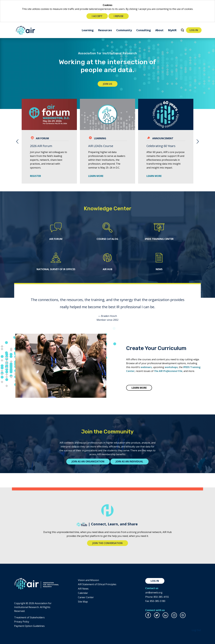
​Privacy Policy (22, 622)
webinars (146, 367)
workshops (171, 367)
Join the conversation (107, 543)
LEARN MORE (96, 176)
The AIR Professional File (168, 371)
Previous (17, 141)
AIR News (83, 589)
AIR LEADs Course (101, 146)
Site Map (83, 602)
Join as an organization (88, 461)
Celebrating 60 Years (161, 146)
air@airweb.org (154, 593)
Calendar (83, 593)
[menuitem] (88, 30)
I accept (97, 16)
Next (198, 141)
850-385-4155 (161, 597)
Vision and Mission (88, 580)
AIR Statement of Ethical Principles (97, 584)
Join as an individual (129, 461)
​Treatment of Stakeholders (29, 617)
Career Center (86, 597)
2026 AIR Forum (41, 146)
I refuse (119, 16)
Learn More (154, 176)
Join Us (110, 84)
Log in (155, 581)
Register (37, 176)
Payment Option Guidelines (29, 626)
